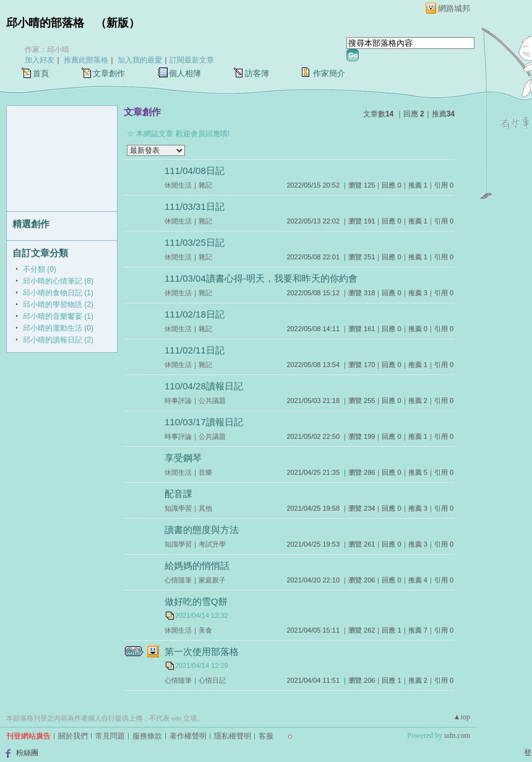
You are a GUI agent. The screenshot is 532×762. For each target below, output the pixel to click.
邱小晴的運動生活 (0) (58, 328)
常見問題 (110, 736)
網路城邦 (454, 8)
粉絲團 (27, 753)
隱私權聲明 (233, 736)
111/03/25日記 (195, 242)
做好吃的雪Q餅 (196, 601)
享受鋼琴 (183, 458)
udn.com (457, 735)
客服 (266, 736)
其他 (205, 508)
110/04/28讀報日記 (204, 386)
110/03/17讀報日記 (204, 422)
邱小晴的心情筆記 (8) (58, 281)
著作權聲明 (188, 736)
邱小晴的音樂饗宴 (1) (58, 316)
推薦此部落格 (86, 60)
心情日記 (212, 680)
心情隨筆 (178, 580)
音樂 (205, 472)
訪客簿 (257, 73)
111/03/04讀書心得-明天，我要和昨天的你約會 (261, 278)
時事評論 (178, 400)
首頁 (41, 73)
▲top (462, 717)
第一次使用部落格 (202, 652)
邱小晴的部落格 (45, 23)
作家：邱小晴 (47, 50)
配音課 (178, 494)
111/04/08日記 (195, 171)
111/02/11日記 (195, 350)
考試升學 (212, 544)
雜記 (205, 185)
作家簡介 (329, 73)
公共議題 (212, 400)
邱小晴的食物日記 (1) (58, 293)
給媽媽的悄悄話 (197, 565)
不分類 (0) (40, 269)
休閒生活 (178, 185)
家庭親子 (212, 580)
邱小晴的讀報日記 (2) (58, 340)
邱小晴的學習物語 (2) (58, 305)
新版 (118, 23)
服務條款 (147, 736)
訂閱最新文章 (192, 60)
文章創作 (109, 73)
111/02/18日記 (195, 314)
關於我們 (73, 736)
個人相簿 (185, 73)
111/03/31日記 (195, 206)
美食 (205, 630)
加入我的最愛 (140, 60)
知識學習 (178, 508)
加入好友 (40, 60)
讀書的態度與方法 (202, 530)
